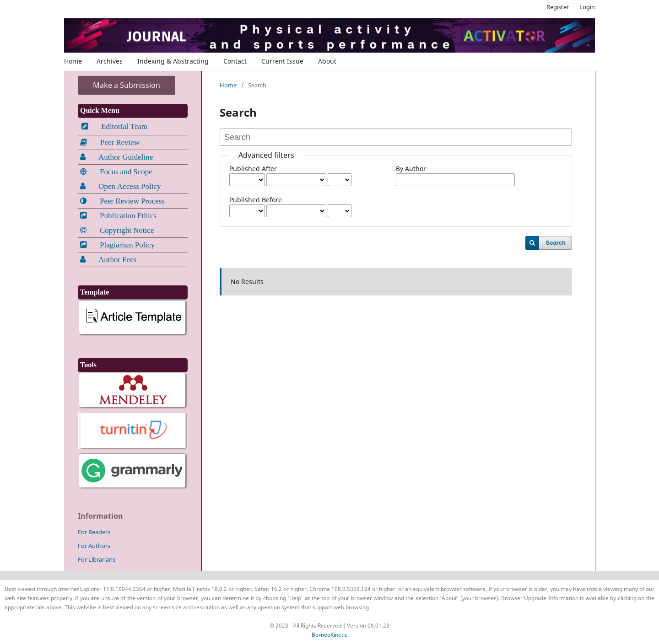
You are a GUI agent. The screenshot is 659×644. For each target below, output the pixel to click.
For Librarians (97, 559)
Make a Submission (127, 85)
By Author (411, 169)
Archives (110, 61)
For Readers (94, 532)
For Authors (94, 546)
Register (558, 7)
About (327, 61)
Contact (235, 61)
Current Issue (282, 61)
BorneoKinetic (329, 635)
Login (587, 7)
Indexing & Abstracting (173, 61)
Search (556, 243)
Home (73, 61)
